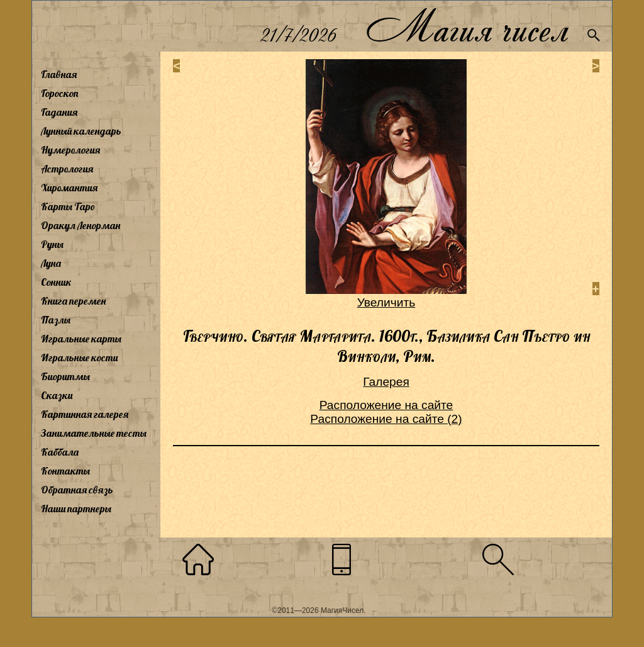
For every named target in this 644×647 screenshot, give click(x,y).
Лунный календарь (81, 131)
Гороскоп (60, 93)
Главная (59, 74)
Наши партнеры (76, 509)
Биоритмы (65, 376)
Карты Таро (68, 206)
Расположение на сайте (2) (386, 419)
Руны (52, 244)
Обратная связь (77, 490)
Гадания (59, 112)
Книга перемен (73, 301)
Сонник (56, 282)
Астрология (67, 169)
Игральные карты (81, 339)
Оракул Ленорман (80, 225)
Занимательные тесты (94, 433)
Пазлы (56, 320)
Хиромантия (69, 188)
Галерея (386, 382)
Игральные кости (79, 357)
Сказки (57, 395)
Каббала (60, 452)
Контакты (65, 471)
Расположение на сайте (386, 405)
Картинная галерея (85, 414)
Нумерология (70, 150)
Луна (51, 263)
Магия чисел (467, 26)
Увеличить (386, 302)
